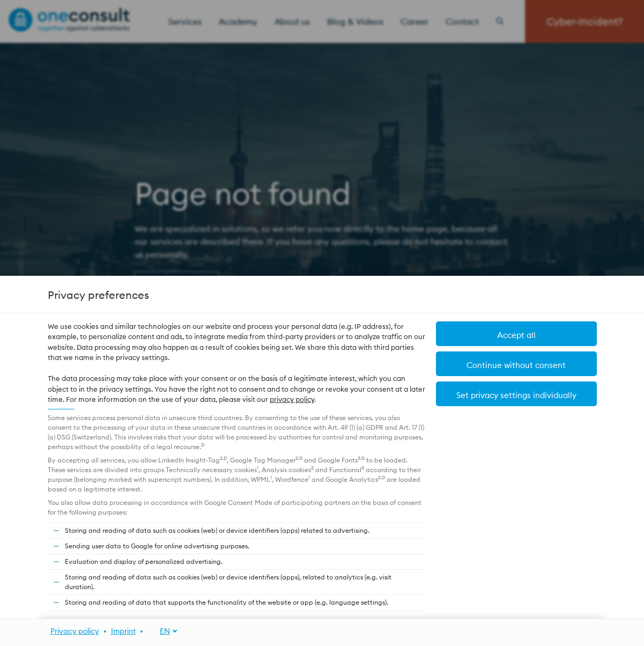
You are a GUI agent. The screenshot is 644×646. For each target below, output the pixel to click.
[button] (516, 394)
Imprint (123, 631)
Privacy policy (75, 631)
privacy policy (292, 399)
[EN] (163, 631)
